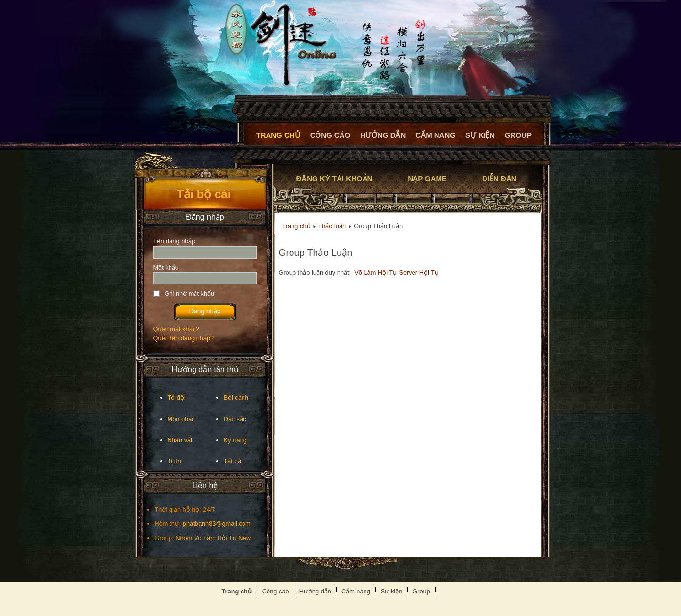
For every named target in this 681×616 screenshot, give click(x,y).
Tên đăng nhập (174, 241)
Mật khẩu (166, 268)
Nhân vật (180, 440)
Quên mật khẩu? (176, 329)
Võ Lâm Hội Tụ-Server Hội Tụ (396, 272)
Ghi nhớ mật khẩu (190, 294)
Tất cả (232, 461)
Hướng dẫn (383, 135)
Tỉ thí (175, 461)
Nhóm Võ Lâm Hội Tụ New (213, 538)
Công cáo (330, 135)
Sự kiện (480, 135)
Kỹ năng (235, 440)
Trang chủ (278, 135)
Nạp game (427, 178)
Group (518, 135)
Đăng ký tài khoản (335, 178)
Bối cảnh (236, 397)
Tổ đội (177, 397)
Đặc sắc (235, 419)
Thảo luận (332, 226)
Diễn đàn (499, 178)
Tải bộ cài (204, 194)
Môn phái (181, 419)
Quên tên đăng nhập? (184, 338)
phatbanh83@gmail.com (217, 524)
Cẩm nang (436, 135)
